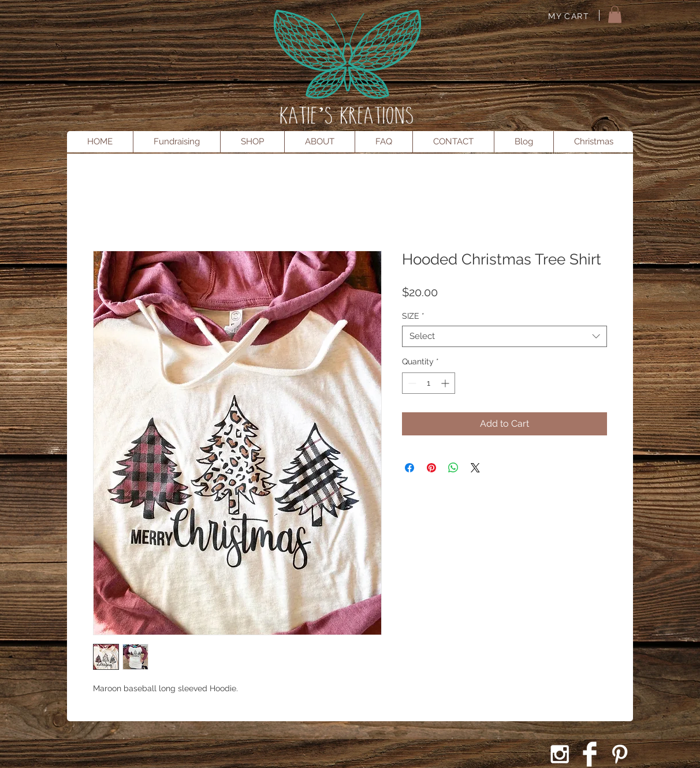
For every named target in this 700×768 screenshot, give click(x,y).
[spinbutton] (429, 383)
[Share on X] (475, 468)
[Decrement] (411, 383)
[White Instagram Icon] (560, 754)
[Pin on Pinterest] (431, 468)
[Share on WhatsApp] (453, 468)
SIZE (413, 316)
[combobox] (504, 337)
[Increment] (446, 383)
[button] (615, 14)
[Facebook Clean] (590, 754)
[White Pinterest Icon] (620, 754)
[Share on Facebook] (409, 468)
